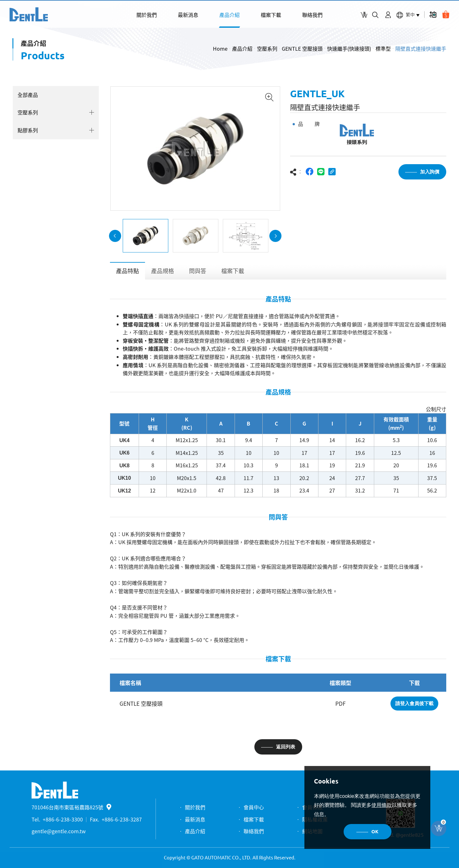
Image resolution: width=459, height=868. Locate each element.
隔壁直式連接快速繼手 (421, 48)
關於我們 (147, 15)
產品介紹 (229, 15)
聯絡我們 (312, 15)
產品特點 (127, 272)
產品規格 (163, 272)
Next (275, 237)
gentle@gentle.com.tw (59, 831)
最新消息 (188, 15)
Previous (115, 237)
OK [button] (375, 832)
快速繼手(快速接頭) (349, 48)
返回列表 (286, 748)
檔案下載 (271, 15)
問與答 (198, 272)
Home (220, 48)
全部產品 (27, 95)
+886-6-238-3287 (122, 819)
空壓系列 (267, 48)
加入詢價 (430, 173)
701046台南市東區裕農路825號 (71, 807)
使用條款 (382, 805)
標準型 (383, 48)
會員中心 (254, 807)
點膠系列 (27, 130)
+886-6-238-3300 (63, 819)
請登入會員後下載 (414, 705)
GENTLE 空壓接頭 (302, 48)
